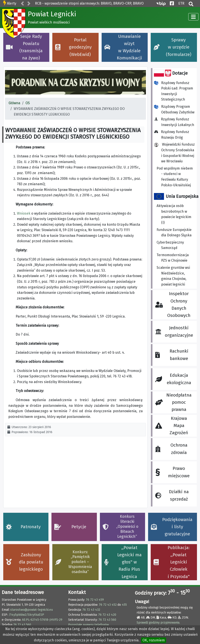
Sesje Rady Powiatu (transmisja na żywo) (24, 47)
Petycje (70, 527)
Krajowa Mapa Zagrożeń (172, 426)
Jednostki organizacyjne (174, 331)
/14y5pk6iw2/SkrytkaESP (26, 615)
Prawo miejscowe (172, 472)
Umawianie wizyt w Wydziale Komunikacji (123, 47)
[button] (22, 4)
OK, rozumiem (154, 640)
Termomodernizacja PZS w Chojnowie (173, 258)
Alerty (12, 3)
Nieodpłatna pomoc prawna (173, 402)
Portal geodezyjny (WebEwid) (73, 47)
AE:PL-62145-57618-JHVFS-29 (42, 620)
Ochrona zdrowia (171, 449)
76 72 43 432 (91, 610)
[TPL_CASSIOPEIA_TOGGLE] (193, 17)
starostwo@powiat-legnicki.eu (31, 610)
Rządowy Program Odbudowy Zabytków (174, 109)
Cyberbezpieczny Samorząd (170, 245)
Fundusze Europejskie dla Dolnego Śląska (174, 233)
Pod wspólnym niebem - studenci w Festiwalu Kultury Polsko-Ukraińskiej (175, 177)
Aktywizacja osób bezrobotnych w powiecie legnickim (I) (174, 214)
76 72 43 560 (22, 625)
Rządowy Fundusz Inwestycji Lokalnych (175, 122)
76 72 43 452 (108, 605)
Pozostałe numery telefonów (88, 625)
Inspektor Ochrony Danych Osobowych (173, 305)
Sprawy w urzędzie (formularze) (172, 47)
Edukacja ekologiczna (173, 379)
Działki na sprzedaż (172, 495)
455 (124, 605)
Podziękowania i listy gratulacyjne (172, 527)
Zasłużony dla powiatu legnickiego (24, 562)
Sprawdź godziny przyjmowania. (158, 623)
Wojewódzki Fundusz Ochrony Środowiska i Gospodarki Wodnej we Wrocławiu (174, 153)
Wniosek (24, 213)
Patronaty (23, 527)
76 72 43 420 (107, 615)
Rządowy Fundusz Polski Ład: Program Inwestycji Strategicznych (174, 91)
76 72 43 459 (95, 600)
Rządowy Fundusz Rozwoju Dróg (173, 135)
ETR (181, 3)
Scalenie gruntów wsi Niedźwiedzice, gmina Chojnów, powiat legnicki (173, 276)
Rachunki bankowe (172, 355)
